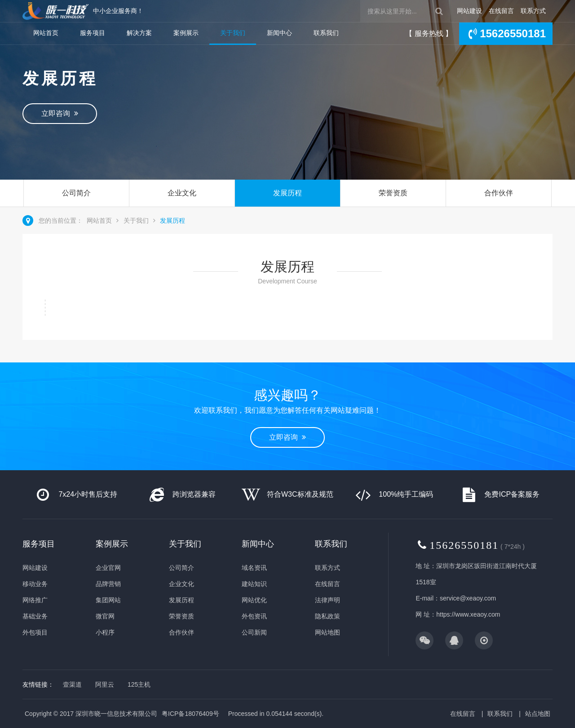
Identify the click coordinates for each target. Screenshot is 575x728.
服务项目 (93, 33)
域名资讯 (254, 568)
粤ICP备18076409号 (190, 714)
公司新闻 (254, 632)
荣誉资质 (393, 193)
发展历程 (287, 193)
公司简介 (76, 193)
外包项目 (35, 632)
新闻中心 (279, 33)
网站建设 (469, 11)
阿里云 (105, 684)
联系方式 (533, 11)
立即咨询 (60, 113)
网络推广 (35, 600)
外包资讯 (254, 616)
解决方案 (139, 33)
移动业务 (35, 584)
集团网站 (108, 600)
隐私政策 (327, 616)
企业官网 (108, 568)
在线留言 (501, 11)
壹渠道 (72, 684)
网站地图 (327, 632)
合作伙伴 (499, 193)
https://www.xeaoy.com (468, 614)
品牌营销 (108, 584)
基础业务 (35, 616)
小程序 (105, 632)
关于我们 (233, 33)
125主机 (139, 684)
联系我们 (326, 33)
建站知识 (254, 584)
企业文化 (182, 193)
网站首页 (46, 33)
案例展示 (186, 33)
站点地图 (538, 714)
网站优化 (254, 600)
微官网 (105, 616)
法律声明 (327, 600)
